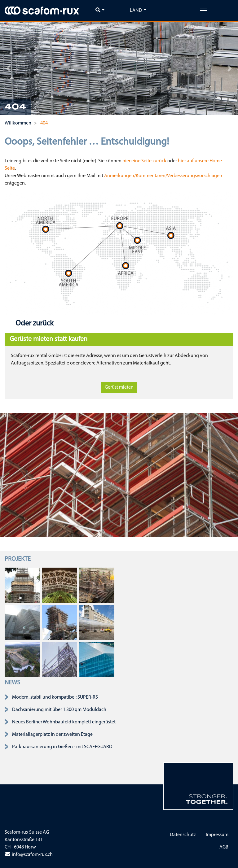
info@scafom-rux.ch (29, 855)
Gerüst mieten (119, 387)
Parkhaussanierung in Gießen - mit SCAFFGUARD (62, 747)
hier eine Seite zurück (144, 161)
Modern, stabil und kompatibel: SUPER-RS (55, 697)
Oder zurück (34, 324)
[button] (8, 68)
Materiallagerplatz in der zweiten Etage (52, 735)
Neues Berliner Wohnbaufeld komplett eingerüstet (64, 722)
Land (136, 11)
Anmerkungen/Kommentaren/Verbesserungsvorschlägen (163, 176)
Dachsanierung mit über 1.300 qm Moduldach (59, 710)
